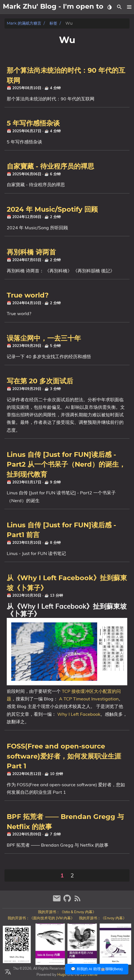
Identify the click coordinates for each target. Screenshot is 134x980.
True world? (28, 296)
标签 (53, 23)
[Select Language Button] (8, 972)
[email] (57, 901)
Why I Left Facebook (79, 714)
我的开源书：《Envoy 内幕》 (103, 918)
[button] (129, 7)
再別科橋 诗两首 (31, 252)
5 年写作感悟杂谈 (33, 124)
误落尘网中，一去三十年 (44, 339)
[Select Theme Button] (109, 7)
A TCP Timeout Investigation (89, 699)
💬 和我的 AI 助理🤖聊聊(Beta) (97, 969)
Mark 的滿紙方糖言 (24, 23)
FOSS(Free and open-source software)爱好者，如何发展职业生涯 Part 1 (64, 756)
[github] (68, 901)
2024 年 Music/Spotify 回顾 (52, 210)
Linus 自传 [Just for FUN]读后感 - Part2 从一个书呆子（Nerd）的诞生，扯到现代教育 (66, 465)
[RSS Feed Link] (78, 901)
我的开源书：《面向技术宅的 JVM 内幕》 (41, 918)
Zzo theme (89, 974)
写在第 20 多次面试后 (40, 381)
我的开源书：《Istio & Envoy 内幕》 (67, 912)
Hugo (62, 974)
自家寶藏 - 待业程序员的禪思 (50, 167)
